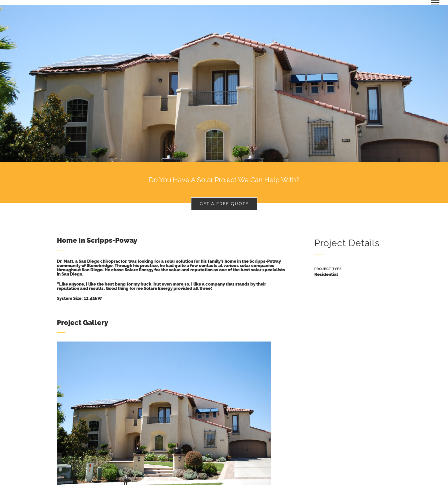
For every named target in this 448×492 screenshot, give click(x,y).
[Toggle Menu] (435, 3)
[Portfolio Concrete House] (224, 84)
